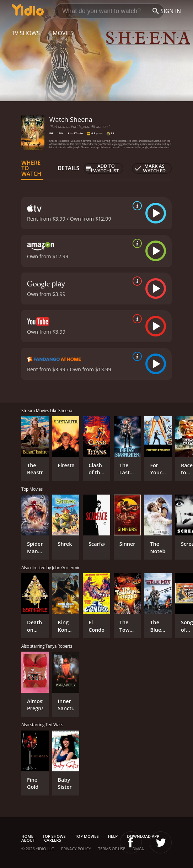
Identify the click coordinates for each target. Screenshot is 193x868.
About (28, 840)
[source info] (136, 206)
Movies (63, 33)
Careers (52, 840)
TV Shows (26, 33)
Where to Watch (31, 168)
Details (69, 168)
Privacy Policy (76, 849)
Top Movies (87, 836)
